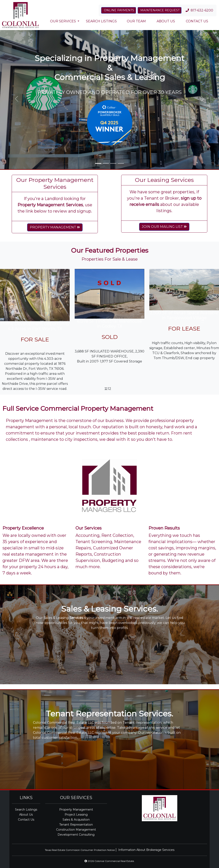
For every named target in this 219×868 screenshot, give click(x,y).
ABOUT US (165, 21)
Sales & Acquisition (76, 820)
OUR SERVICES (63, 21)
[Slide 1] (98, 163)
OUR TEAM (136, 21)
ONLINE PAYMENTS (119, 10)
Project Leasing (76, 815)
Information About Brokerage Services (146, 850)
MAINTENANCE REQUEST (160, 10)
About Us (26, 815)
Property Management (76, 810)
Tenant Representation (76, 825)
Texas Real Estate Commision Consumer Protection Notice (80, 850)
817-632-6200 (200, 10)
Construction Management (76, 830)
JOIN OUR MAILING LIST (164, 227)
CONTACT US (197, 21)
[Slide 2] (106, 163)
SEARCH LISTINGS (101, 21)
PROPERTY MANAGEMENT (55, 227)
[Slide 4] (121, 163)
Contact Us (26, 820)
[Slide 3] (113, 163)
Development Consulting (76, 835)
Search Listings (26, 810)
